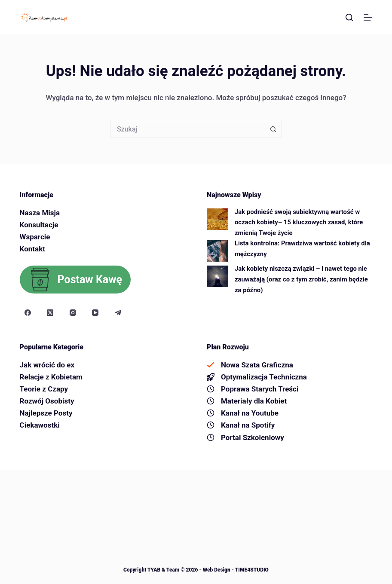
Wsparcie (35, 237)
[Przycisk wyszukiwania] (273, 129)
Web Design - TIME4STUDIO (235, 570)
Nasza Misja (40, 213)
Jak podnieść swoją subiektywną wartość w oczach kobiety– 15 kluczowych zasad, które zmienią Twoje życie (299, 222)
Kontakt (32, 249)
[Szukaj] (349, 17)
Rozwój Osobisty (47, 401)
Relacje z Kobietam (51, 377)
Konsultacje (39, 225)
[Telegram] (118, 313)
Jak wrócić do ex (47, 365)
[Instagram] (73, 313)
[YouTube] (95, 313)
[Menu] (368, 17)
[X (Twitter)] (50, 313)
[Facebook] (28, 313)
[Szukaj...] (187, 129)
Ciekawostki (40, 425)
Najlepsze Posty (46, 413)
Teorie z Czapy (44, 389)
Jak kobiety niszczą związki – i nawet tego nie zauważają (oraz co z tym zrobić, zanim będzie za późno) (301, 279)
